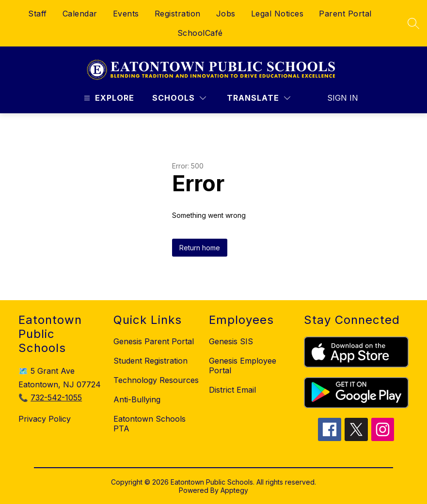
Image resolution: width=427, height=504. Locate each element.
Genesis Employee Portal (243, 366)
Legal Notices (277, 14)
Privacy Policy (45, 419)
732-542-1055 (56, 397)
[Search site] (413, 23)
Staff (38, 14)
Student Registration (150, 361)
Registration (178, 14)
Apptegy (234, 490)
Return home (200, 248)
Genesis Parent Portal (154, 341)
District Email (232, 390)
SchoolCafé (200, 33)
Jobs (226, 14)
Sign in (337, 98)
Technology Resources (156, 380)
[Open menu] (108, 98)
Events (126, 14)
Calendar (80, 14)
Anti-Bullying (137, 399)
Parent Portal (345, 14)
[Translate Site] (259, 98)
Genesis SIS (231, 341)
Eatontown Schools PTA (150, 424)
